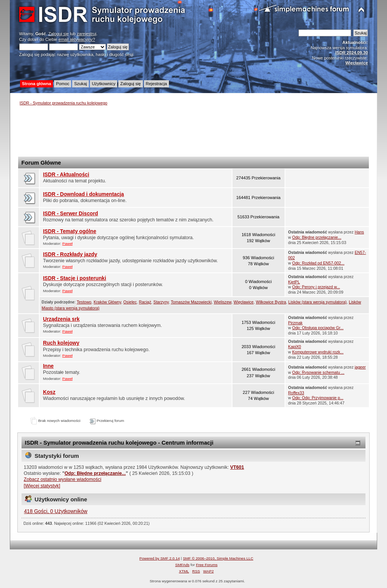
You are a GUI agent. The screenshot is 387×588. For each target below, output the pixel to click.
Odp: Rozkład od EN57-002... (318, 263)
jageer (360, 367)
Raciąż (145, 302)
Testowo (84, 302)
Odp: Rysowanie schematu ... (318, 372)
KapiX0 (294, 347)
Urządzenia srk (61, 319)
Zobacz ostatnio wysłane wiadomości (63, 479)
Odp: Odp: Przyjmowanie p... (318, 398)
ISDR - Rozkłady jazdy (70, 254)
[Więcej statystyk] (42, 486)
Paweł (67, 243)
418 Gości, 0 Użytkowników (56, 511)
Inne (48, 366)
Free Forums (207, 565)
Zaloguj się (59, 34)
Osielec (130, 302)
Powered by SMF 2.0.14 (160, 558)
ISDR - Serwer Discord (71, 214)
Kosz (49, 392)
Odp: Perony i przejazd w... (316, 287)
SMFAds (183, 565)
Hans (359, 232)
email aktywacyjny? (77, 39)
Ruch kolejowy (61, 343)
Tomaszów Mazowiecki (191, 302)
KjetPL (294, 282)
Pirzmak (295, 323)
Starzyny (161, 302)
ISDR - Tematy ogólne (70, 231)
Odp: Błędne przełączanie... (317, 237)
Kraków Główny (108, 302)
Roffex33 (296, 393)
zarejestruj (87, 34)
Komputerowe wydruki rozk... (318, 352)
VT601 (237, 467)
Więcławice (244, 302)
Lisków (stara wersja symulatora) (317, 302)
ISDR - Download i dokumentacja (84, 194)
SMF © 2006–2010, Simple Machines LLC (218, 558)
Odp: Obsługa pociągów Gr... (318, 328)
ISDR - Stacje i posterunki (75, 278)
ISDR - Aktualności (66, 175)
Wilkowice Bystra (271, 302)
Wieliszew (223, 302)
